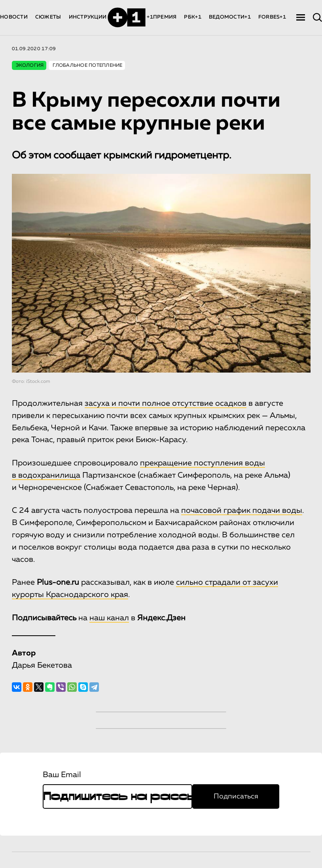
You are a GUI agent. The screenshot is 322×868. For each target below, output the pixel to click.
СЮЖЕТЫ (48, 17)
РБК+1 (192, 17)
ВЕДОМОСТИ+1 (230, 17)
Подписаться (236, 796)
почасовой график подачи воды (242, 510)
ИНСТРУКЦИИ (88, 17)
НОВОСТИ (14, 17)
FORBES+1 (272, 17)
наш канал (109, 618)
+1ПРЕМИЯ (162, 17)
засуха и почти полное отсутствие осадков (166, 403)
